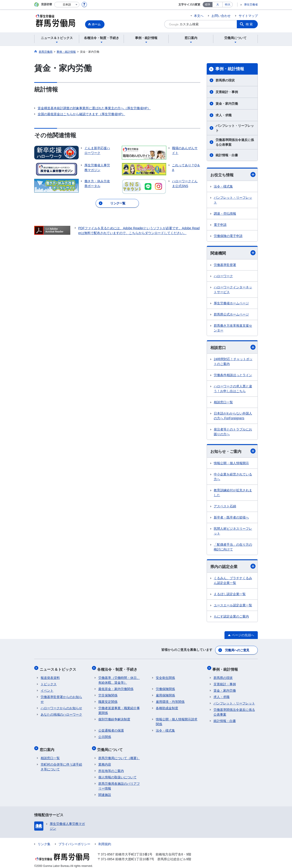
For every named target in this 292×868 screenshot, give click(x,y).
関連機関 (233, 253)
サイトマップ (248, 16)
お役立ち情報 (233, 175)
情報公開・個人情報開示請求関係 (177, 720)
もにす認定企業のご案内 (231, 618)
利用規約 (105, 840)
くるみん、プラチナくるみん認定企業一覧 (233, 582)
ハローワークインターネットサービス (233, 290)
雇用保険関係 (165, 693)
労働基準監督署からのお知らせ (61, 697)
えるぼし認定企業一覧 (230, 595)
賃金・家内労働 (227, 104)
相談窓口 (233, 348)
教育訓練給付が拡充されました (233, 493)
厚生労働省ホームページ (231, 304)
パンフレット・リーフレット (235, 128)
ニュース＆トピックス (59, 668)
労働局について (111, 747)
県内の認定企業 (233, 567)
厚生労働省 (251, 5)
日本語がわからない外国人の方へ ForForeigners (233, 416)
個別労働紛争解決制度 (114, 717)
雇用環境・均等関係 (170, 700)
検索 (250, 24)
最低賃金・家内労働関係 (116, 687)
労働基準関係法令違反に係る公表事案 (235, 142)
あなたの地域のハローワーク (61, 713)
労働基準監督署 (225, 265)
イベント (47, 689)
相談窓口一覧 (223, 403)
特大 (228, 5)
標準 (208, 5)
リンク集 (44, 840)
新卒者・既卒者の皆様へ (231, 518)
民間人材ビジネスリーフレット (233, 532)
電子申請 (220, 225)
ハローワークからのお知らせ (61, 706)
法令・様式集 (223, 187)
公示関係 (105, 735)
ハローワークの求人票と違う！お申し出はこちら (233, 389)
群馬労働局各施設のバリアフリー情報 (119, 782)
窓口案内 (48, 747)
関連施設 (105, 791)
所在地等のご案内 (111, 767)
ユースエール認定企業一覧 (233, 606)
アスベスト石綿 (225, 507)
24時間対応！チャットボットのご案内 (233, 362)
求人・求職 (224, 115)
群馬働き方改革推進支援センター (233, 328)
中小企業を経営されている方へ (233, 477)
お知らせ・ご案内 (233, 452)
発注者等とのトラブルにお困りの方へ (233, 432)
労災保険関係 (108, 693)
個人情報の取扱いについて (117, 773)
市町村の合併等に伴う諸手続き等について (61, 763)
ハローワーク (223, 276)
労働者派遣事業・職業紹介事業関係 (119, 709)
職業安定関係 (108, 700)
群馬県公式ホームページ (231, 315)
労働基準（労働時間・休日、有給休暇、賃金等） (119, 678)
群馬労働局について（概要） (119, 754)
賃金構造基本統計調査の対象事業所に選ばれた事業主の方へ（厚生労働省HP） (94, 108)
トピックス (49, 682)
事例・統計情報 (230, 69)
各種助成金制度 (167, 706)
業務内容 (105, 761)
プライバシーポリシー (74, 840)
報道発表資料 (50, 676)
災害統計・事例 (227, 92)
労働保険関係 (165, 687)
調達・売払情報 (225, 214)
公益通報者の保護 (111, 729)
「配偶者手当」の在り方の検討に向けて (233, 548)
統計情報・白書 (227, 155)
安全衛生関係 (165, 676)
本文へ (199, 16)
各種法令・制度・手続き (118, 668)
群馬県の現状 (225, 80)
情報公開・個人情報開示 (231, 464)
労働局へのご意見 (237, 650)
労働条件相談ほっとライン (233, 376)
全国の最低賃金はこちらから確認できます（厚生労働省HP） (81, 114)
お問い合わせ (221, 16)
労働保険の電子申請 (228, 236)
